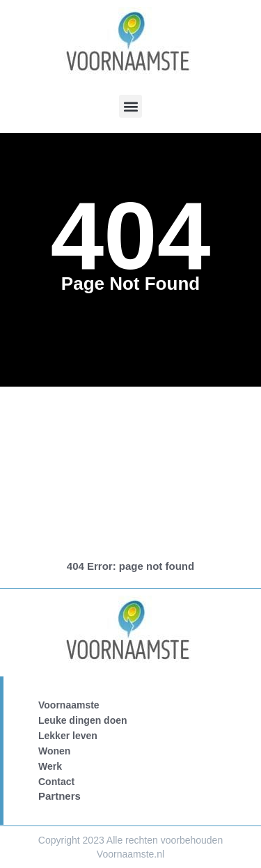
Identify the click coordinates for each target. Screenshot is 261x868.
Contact (56, 782)
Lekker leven (68, 736)
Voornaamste (69, 705)
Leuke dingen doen (83, 720)
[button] (130, 106)
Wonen (54, 751)
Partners (60, 796)
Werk (50, 766)
